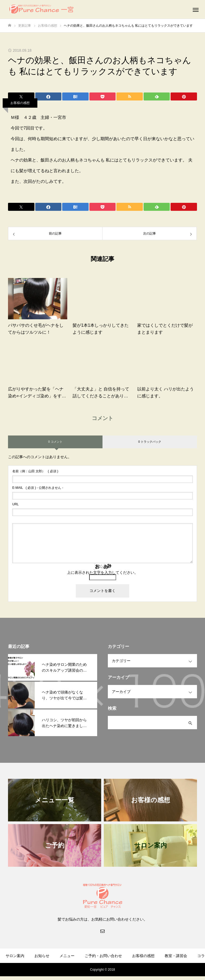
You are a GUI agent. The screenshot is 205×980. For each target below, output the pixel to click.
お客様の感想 (20, 103)
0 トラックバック (150, 442)
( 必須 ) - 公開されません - (38, 488)
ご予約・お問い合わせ (103, 956)
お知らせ (42, 956)
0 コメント (55, 442)
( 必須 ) (35, 471)
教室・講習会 (176, 956)
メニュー (67, 956)
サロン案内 (15, 956)
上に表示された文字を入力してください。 (102, 572)
